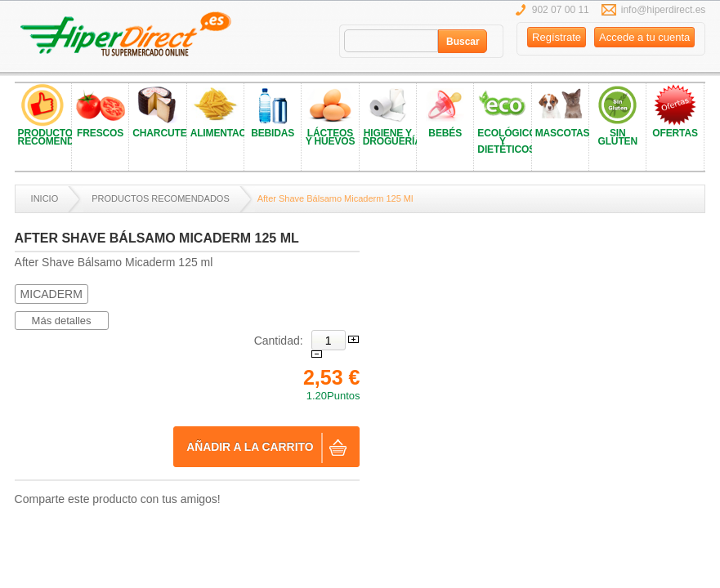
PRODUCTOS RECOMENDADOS (160, 198)
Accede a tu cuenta (644, 37)
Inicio (45, 198)
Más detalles (62, 321)
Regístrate (557, 37)
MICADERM (51, 294)
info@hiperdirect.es (664, 10)
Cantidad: (279, 341)
